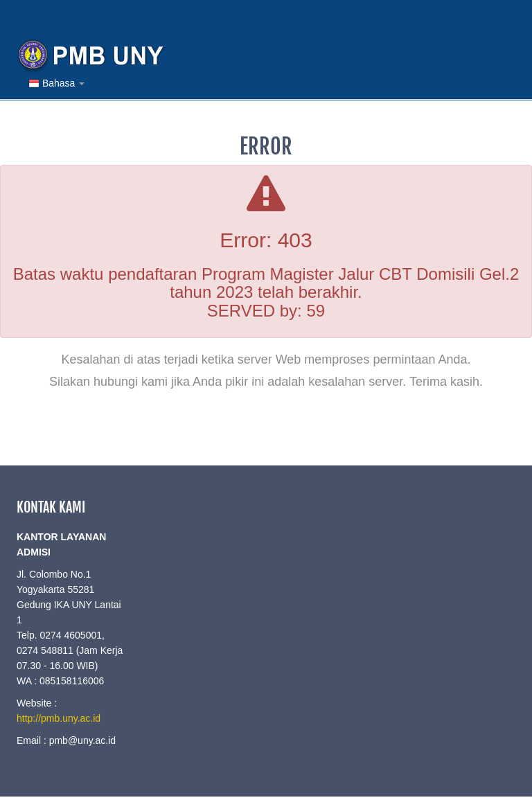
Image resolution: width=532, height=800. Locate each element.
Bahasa (56, 83)
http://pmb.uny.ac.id (59, 718)
